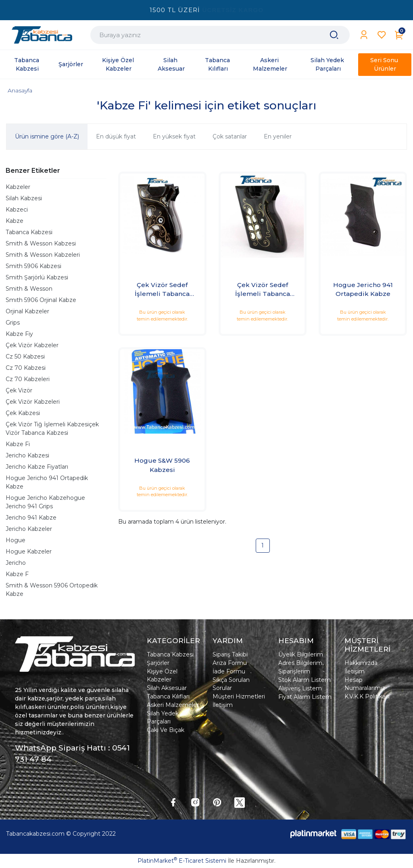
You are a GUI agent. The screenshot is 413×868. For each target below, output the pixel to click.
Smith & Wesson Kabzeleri (43, 255)
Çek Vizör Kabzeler (32, 345)
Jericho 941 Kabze (31, 518)
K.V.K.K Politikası (367, 696)
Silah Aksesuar (167, 688)
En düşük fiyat (116, 136)
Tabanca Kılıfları (168, 696)
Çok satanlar (230, 136)
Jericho (16, 563)
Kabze (15, 221)
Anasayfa (20, 90)
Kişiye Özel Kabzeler (162, 675)
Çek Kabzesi (23, 413)
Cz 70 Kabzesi (26, 368)
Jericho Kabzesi (27, 455)
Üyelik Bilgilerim (301, 654)
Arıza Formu (230, 663)
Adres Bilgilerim (300, 663)
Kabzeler (18, 187)
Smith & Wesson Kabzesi (41, 243)
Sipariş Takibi (230, 654)
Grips (13, 323)
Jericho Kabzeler (29, 529)
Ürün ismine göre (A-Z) (47, 136)
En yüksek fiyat (174, 136)
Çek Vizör (19, 390)
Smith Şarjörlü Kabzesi (37, 277)
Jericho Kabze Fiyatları (37, 467)
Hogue (16, 540)
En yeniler (278, 136)
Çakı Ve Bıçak (166, 730)
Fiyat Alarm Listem (305, 697)
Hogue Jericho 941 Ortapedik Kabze (47, 482)
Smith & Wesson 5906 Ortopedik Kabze (52, 590)
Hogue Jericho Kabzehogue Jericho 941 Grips (45, 502)
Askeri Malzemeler (173, 705)
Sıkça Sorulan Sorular (231, 684)
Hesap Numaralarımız (365, 684)
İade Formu (229, 671)
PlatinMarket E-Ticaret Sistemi (182, 861)
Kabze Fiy (19, 334)
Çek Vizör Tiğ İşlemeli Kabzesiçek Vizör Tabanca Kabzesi (52, 429)
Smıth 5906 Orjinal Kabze (41, 300)
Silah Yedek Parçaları (163, 717)
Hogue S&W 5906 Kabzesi (162, 465)
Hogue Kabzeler (29, 551)
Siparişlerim (294, 671)
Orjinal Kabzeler (27, 311)
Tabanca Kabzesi (29, 232)
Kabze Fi (18, 444)
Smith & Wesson (29, 289)
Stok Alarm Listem (305, 680)
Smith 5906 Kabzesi (33, 266)
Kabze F (17, 574)
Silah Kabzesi (24, 198)
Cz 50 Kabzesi (25, 356)
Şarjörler (158, 663)
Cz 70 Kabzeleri (28, 379)
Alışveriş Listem (300, 688)
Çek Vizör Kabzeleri (33, 402)
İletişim (223, 705)
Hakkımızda (361, 663)
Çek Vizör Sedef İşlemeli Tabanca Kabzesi (162, 290)
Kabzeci (17, 210)
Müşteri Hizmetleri (239, 696)
